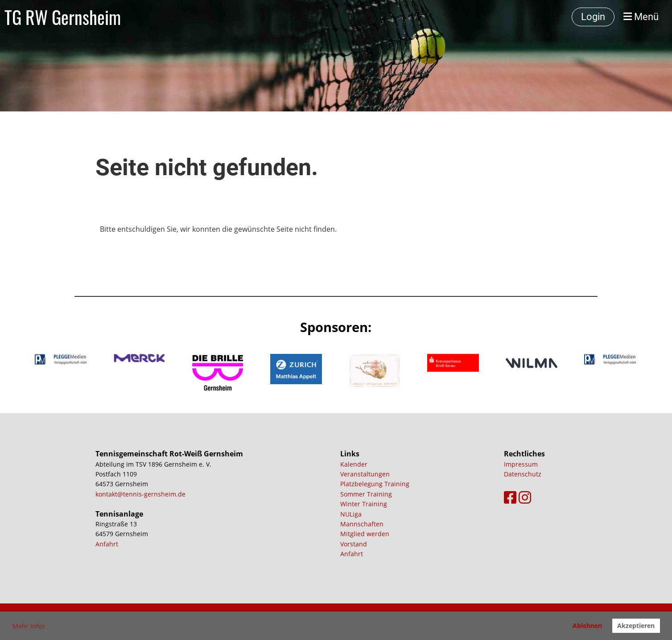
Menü (641, 17)
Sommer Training (366, 494)
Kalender (354, 464)
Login (593, 17)
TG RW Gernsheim (63, 17)
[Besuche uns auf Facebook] (510, 497)
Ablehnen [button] (587, 626)
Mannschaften (362, 524)
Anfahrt (107, 544)
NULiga (351, 514)
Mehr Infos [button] (29, 626)
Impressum (521, 464)
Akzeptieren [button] (636, 626)
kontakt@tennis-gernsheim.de (140, 494)
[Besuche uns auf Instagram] (525, 497)
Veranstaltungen (365, 474)
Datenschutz (523, 474)
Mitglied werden (365, 534)
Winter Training (364, 504)
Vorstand (354, 544)
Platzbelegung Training (375, 484)
